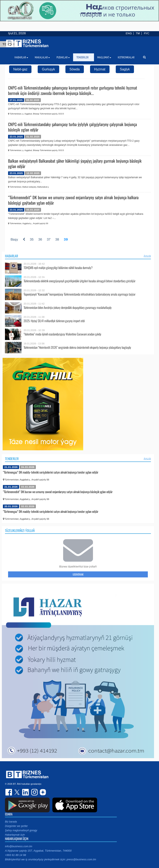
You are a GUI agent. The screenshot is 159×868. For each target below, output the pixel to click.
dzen (42, 792)
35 (32, 239)
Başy (14, 239)
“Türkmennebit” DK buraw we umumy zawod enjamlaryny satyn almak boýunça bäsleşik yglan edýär (58, 492)
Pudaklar (63, 57)
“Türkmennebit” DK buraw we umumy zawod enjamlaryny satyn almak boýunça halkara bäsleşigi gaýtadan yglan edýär (73, 200)
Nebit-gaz (20, 69)
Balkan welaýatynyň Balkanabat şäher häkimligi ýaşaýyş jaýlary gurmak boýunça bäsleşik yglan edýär (75, 163)
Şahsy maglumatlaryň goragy (21, 830)
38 (57, 239)
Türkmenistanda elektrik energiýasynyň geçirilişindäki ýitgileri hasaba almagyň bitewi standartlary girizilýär (79, 281)
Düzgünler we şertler (16, 826)
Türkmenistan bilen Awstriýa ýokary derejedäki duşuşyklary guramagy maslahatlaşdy (68, 308)
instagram (34, 792)
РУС (147, 33)
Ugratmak (78, 574)
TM (138, 33)
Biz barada (11, 822)
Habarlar (11, 256)
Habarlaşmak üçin (15, 835)
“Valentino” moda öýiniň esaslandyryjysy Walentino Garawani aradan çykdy (62, 334)
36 (40, 239)
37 (49, 239)
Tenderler (12, 459)
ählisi (147, 256)
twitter (17, 792)
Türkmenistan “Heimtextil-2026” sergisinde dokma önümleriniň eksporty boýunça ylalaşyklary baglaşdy (77, 347)
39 (66, 239)
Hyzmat (100, 69)
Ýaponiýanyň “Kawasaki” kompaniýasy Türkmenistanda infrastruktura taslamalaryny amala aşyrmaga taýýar (79, 294)
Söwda (75, 69)
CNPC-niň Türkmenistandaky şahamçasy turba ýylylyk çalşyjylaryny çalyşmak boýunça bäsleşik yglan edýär (72, 127)
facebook (9, 792)
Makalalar (42, 57)
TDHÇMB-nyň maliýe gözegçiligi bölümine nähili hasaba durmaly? (58, 268)
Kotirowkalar (126, 57)
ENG (129, 33)
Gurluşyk (48, 69)
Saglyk (125, 69)
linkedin (26, 792)
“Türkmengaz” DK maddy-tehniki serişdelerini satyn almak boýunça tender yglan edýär (51, 472)
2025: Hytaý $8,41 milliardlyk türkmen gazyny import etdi (54, 321)
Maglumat (104, 57)
